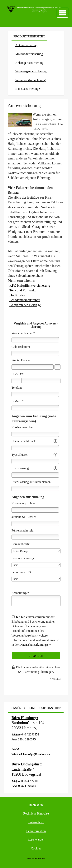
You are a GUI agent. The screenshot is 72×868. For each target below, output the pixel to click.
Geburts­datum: (21, 347)
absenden (36, 655)
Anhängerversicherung (29, 63)
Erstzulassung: (21, 468)
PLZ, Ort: (18, 374)
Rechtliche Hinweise (36, 813)
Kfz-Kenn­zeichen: (23, 427)
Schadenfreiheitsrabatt (25, 300)
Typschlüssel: (20, 455)
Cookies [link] (36, 848)
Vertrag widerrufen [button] (36, 858)
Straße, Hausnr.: (22, 360)
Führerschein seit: (23, 531)
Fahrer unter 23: (22, 572)
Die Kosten (17, 295)
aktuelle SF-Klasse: (24, 517)
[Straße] (33, 367)
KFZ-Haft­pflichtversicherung (30, 286)
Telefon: (17, 388)
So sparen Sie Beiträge (25, 305)
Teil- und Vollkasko (23, 290)
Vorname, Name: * (23, 333)
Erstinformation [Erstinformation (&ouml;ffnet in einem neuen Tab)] (36, 831)
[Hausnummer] (58, 367)
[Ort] (41, 381)
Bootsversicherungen (28, 89)
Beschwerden (36, 840)
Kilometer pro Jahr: (24, 503)
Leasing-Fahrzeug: (23, 558)
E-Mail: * (18, 401)
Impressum (36, 805)
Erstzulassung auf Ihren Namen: (31, 482)
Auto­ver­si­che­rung (26, 45)
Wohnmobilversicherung (31, 80)
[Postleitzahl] (16, 381)
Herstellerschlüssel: (24, 441)
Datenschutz (36, 822)
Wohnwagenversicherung (31, 71)
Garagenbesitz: (21, 544)
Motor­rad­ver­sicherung (29, 54)
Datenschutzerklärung (33, 645)
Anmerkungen (20, 593)
